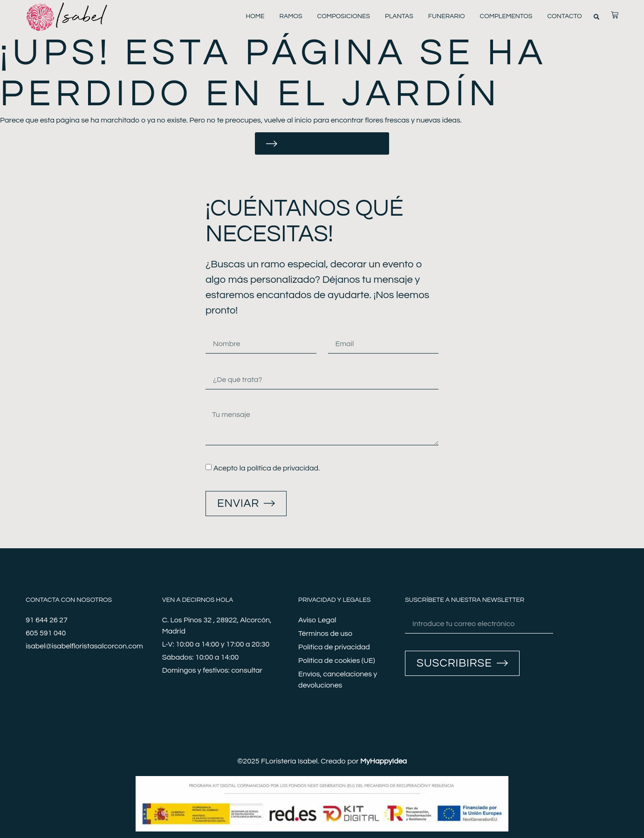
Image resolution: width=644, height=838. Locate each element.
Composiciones (344, 16)
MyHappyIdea (384, 761)
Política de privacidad (334, 647)
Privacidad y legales (334, 600)
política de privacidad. (283, 468)
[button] (596, 17)
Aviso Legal (317, 620)
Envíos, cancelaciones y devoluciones (338, 680)
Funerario (447, 16)
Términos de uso (325, 634)
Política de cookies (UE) (337, 661)
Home (255, 16)
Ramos (291, 16)
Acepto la (267, 468)
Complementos (506, 16)
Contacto (564, 16)
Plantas (399, 16)
